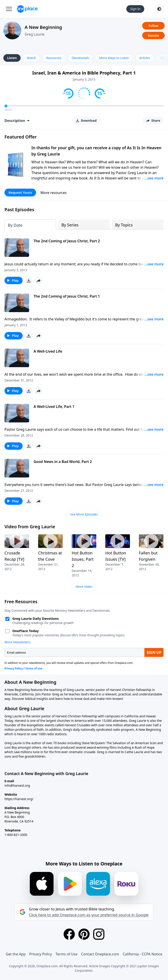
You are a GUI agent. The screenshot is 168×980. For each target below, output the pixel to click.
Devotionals (80, 58)
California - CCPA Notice (142, 954)
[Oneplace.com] (27, 9)
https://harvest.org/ (19, 799)
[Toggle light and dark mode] (159, 9)
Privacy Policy (41, 954)
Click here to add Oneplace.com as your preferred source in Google (89, 915)
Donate (153, 35)
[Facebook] (69, 934)
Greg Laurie (34, 34)
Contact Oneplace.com (100, 954)
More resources (54, 193)
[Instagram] (99, 934)
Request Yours (20, 192)
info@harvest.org (17, 785)
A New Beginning (43, 27)
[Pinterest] (84, 934)
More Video (84, 587)
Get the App (16, 954)
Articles (145, 58)
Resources (54, 58)
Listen (12, 58)
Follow (153, 26)
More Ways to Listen (114, 58)
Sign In (135, 9)
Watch (31, 58)
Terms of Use (67, 954)
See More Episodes (84, 514)
